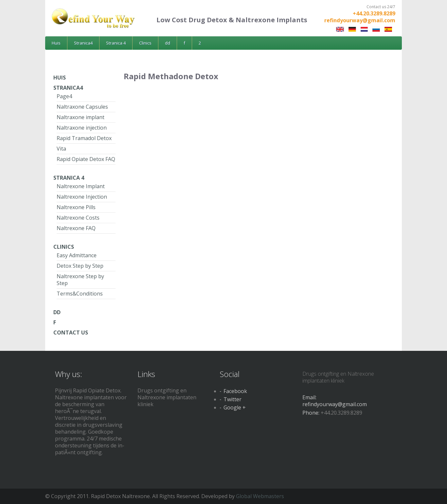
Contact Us (71, 333)
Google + (235, 407)
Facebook (235, 391)
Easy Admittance (77, 255)
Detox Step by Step (80, 266)
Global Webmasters (260, 496)
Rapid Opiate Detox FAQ (86, 159)
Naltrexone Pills (76, 207)
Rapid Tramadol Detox (84, 138)
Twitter (232, 399)
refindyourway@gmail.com (360, 20)
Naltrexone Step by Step (80, 280)
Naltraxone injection (82, 128)
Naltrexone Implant (81, 186)
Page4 (64, 96)
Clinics (145, 43)
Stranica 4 (116, 43)
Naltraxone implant (80, 117)
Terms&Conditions (80, 294)
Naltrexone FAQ (76, 228)
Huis (56, 43)
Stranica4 (83, 43)
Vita (61, 149)
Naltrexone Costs (78, 218)
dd (168, 43)
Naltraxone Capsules (82, 107)
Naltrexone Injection (82, 197)
